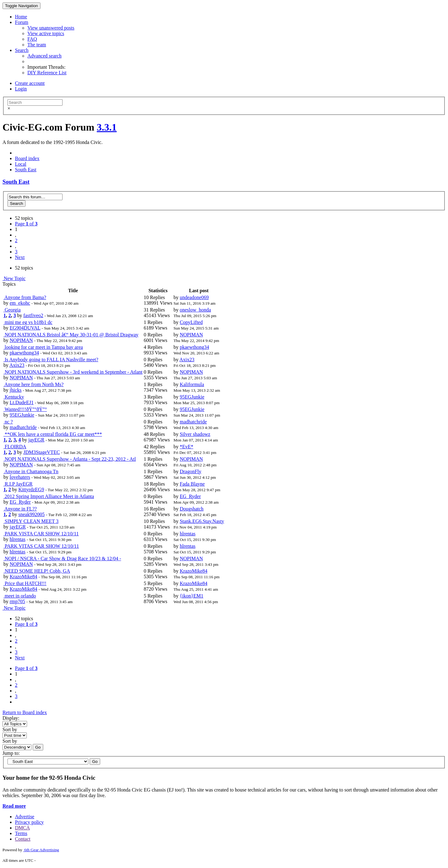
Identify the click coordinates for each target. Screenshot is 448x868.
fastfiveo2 (33, 315)
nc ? (8, 422)
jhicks (16, 390)
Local (21, 164)
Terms (21, 833)
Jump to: (11, 753)
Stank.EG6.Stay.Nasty (202, 521)
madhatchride (23, 427)
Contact (23, 839)
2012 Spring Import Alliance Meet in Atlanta (49, 496)
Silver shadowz (195, 434)
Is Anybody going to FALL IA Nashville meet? (51, 360)
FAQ (32, 39)
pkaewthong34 (24, 353)
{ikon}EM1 (192, 596)
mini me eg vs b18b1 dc (28, 322)
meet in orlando (20, 596)
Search (22, 50)
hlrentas (18, 539)
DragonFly (191, 471)
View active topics (46, 33)
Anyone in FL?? (20, 509)
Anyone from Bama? (25, 297)
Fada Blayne (192, 484)
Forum (22, 22)
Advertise (25, 817)
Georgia (12, 310)
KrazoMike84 (23, 577)
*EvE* (187, 447)
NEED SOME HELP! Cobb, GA (37, 571)
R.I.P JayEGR (18, 484)
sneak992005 (31, 514)
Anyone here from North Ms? (33, 384)
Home (21, 17)
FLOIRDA (15, 447)
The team (37, 45)
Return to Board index (25, 712)
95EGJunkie (192, 397)
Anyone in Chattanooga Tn (31, 471)
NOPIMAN (21, 340)
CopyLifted (191, 322)
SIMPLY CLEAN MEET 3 (31, 521)
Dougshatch (192, 509)
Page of (26, 224)
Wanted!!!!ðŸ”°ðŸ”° (25, 409)
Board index (27, 158)
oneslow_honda (195, 310)
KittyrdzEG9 (31, 489)
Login (21, 89)
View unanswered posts (51, 28)
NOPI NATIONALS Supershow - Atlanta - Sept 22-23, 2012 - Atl (70, 459)
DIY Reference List (47, 73)
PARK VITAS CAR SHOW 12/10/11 (41, 546)
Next (20, 257)
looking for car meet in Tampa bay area (43, 347)
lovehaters (20, 477)
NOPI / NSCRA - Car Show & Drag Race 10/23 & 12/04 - (62, 559)
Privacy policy (29, 822)
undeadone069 (194, 297)
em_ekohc (20, 303)
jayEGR (36, 440)
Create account (30, 83)
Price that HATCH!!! (25, 583)
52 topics (24, 218)
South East (26, 170)
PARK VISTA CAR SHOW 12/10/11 (41, 534)
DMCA (22, 828)
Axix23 (17, 365)
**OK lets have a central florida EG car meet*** (53, 434)
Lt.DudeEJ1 (22, 402)
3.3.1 (107, 127)
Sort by (10, 729)
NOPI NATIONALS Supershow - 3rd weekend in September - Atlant (73, 372)
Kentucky (14, 397)
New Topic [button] (14, 278)
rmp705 (17, 601)
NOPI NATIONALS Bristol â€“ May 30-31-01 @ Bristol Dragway (71, 335)
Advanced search (44, 56)
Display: (11, 718)
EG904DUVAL (25, 328)
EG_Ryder (20, 502)
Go (38, 747)
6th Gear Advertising (41, 850)
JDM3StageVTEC (42, 452)
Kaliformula (192, 384)
